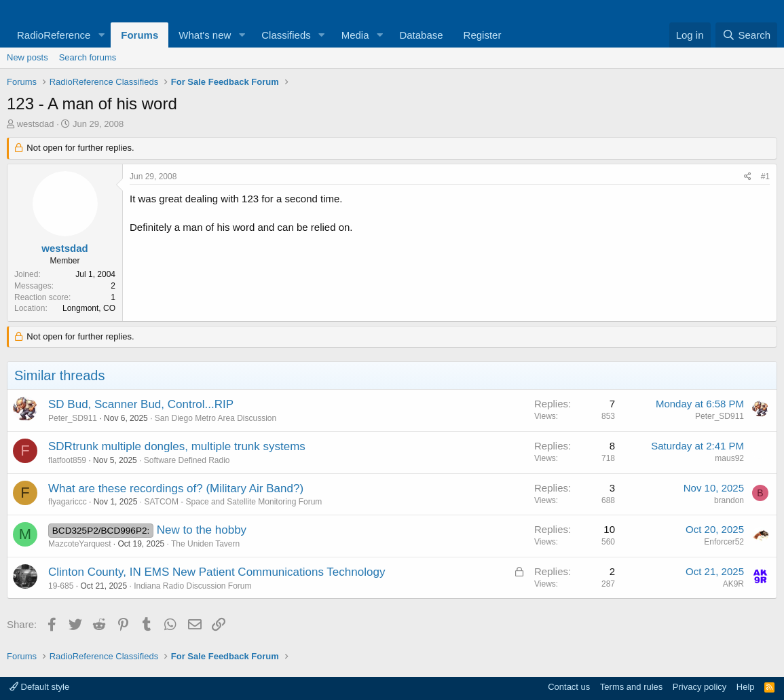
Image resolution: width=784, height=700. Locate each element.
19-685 (61, 586)
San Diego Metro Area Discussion (216, 418)
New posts (27, 57)
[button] (101, 35)
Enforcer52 (724, 542)
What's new (205, 35)
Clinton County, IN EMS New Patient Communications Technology (217, 572)
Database (421, 35)
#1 (765, 177)
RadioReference (54, 35)
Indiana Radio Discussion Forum (192, 586)
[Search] (746, 35)
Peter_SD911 (73, 418)
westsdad (36, 124)
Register (483, 35)
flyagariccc (68, 502)
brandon (729, 500)
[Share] (748, 177)
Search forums (88, 57)
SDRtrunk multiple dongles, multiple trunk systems (177, 446)
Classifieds (286, 35)
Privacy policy (699, 687)
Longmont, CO (89, 308)
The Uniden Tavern (205, 544)
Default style (39, 687)
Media (355, 35)
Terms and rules (631, 687)
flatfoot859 (67, 460)
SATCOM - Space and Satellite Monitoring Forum (233, 502)
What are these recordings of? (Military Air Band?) (176, 489)
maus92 (729, 458)
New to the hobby (202, 530)
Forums (139, 35)
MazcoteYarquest (80, 544)
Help (746, 687)
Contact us (569, 687)
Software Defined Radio (187, 460)
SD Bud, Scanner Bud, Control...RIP (141, 404)
